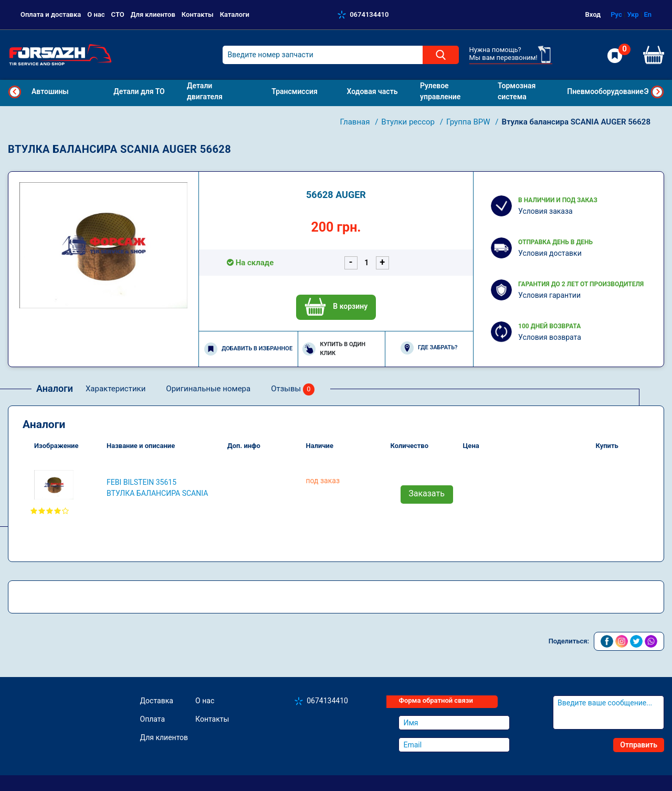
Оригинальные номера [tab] (208, 389)
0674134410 (369, 14)
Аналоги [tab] (55, 388)
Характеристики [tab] (115, 389)
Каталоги (235, 14)
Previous (15, 92)
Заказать (427, 493)
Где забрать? (429, 348)
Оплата (153, 719)
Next (657, 92)
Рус (616, 14)
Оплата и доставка (51, 14)
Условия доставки (550, 253)
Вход (593, 14)
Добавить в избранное (248, 349)
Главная (356, 122)
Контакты (198, 14)
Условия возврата (550, 337)
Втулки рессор (409, 122)
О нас (96, 14)
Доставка (157, 701)
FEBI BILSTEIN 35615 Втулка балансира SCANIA (157, 488)
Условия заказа (545, 211)
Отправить (639, 745)
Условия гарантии (549, 295)
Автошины (50, 91)
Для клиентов (153, 14)
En (648, 14)
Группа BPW (469, 122)
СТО (118, 14)
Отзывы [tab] (293, 389)
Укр (633, 14)
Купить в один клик (334, 349)
